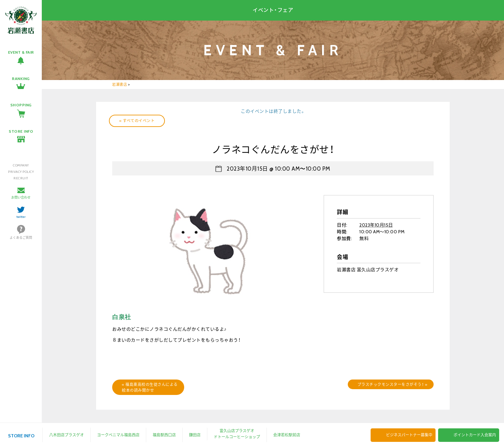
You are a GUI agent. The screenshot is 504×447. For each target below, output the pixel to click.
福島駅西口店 (164, 435)
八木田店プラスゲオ (67, 435)
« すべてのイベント (137, 121)
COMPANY (21, 165)
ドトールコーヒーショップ (237, 437)
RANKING (21, 79)
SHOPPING (21, 105)
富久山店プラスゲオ (237, 431)
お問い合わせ (21, 197)
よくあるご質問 (21, 238)
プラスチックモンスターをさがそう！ (392, 384)
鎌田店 (195, 435)
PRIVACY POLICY (21, 172)
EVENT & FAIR (21, 52)
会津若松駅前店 (287, 435)
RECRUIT (21, 178)
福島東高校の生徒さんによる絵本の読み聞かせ (150, 387)
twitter (21, 217)
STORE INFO (21, 131)
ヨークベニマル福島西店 (118, 435)
